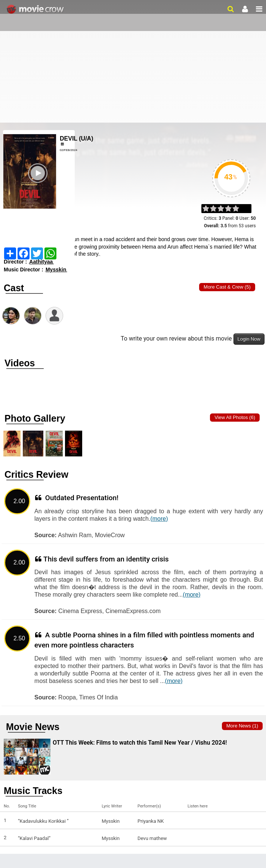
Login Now (249, 339)
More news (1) (242, 726)
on (239, 209)
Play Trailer (39, 186)
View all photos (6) (235, 417)
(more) (159, 519)
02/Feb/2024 (69, 150)
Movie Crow (36, 9)
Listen (195, 821)
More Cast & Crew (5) (227, 287)
